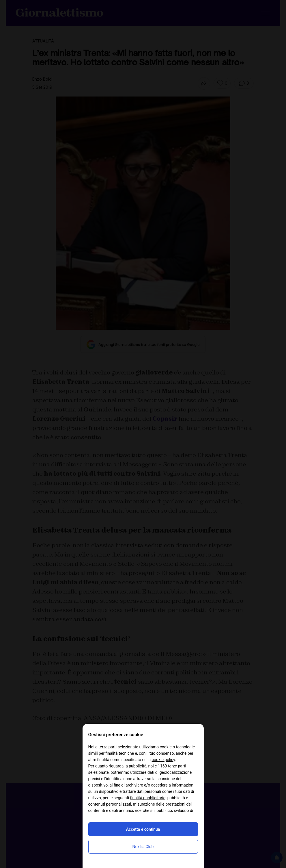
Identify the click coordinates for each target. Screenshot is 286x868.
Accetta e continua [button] (143, 829)
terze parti (177, 766)
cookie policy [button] (163, 760)
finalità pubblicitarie (148, 798)
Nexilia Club (143, 847)
